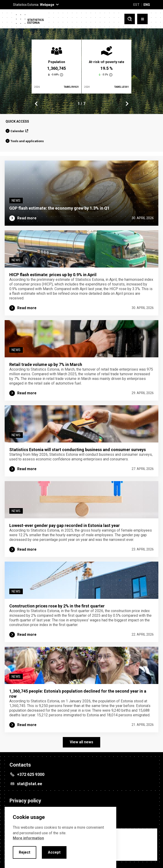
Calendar (17, 131)
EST (136, 5)
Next (127, 104)
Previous (36, 104)
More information (28, 838)
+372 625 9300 (31, 774)
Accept (54, 852)
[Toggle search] (130, 19)
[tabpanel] (57, 67)
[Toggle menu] (142, 19)
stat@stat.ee (30, 784)
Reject (25, 852)
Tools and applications (27, 141)
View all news (81, 742)
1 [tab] (79, 104)
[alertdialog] (60, 837)
